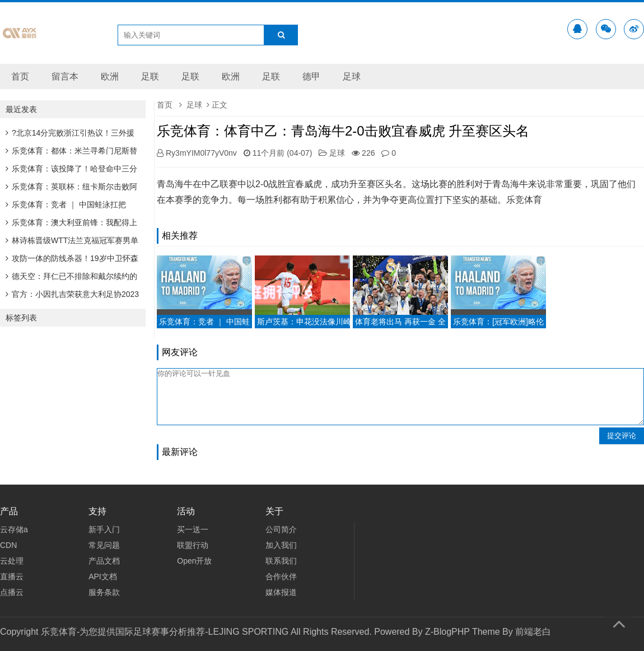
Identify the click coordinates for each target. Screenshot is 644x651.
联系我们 (281, 561)
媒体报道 (281, 592)
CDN (8, 545)
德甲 (311, 76)
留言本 (65, 76)
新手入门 (104, 529)
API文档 (103, 576)
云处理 (12, 561)
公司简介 (281, 529)
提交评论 (622, 436)
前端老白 (533, 632)
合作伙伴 (281, 576)
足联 (150, 76)
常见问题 (104, 545)
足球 (352, 76)
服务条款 (104, 592)
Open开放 (194, 561)
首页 (20, 76)
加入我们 (281, 545)
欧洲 (110, 76)
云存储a (14, 529)
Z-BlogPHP (447, 632)
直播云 (12, 576)
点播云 (12, 592)
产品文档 (104, 561)
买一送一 (193, 529)
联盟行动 (193, 545)
